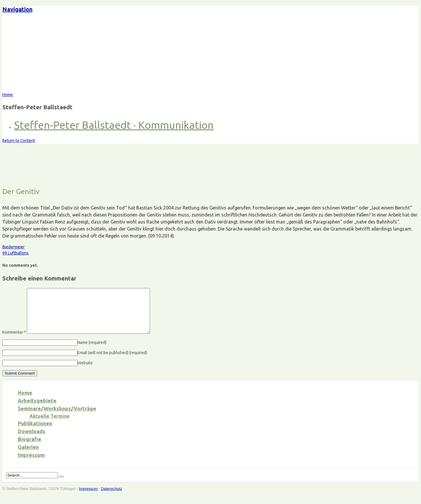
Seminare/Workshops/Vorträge (57, 417)
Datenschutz (111, 497)
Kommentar (14, 341)
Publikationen (35, 432)
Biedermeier (13, 247)
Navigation (17, 9)
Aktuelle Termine (50, 425)
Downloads (32, 440)
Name (92, 351)
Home (25, 401)
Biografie (30, 448)
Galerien (28, 456)
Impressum (31, 464)
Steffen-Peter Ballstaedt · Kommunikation (114, 125)
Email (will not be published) (112, 361)
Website (85, 372)
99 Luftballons (15, 253)
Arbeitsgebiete (37, 409)
